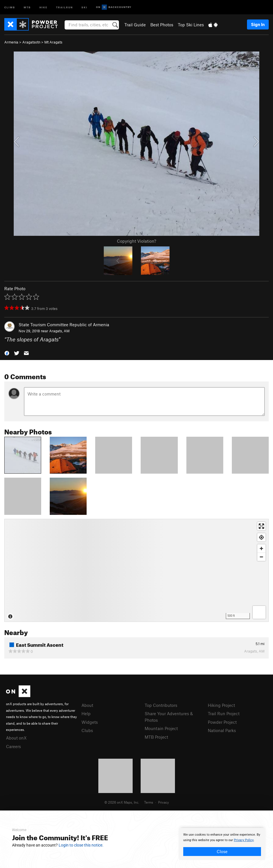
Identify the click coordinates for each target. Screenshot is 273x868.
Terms (149, 802)
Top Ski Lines (191, 25)
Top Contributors (161, 705)
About (87, 705)
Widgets (90, 722)
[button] (7, 353)
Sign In (258, 24)
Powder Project (222, 722)
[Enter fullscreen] (261, 526)
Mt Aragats (53, 42)
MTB (27, 7)
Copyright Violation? (136, 241)
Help (86, 713)
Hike (43, 7)
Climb (10, 7)
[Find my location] (261, 537)
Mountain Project (161, 728)
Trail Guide (135, 25)
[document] (222, 844)
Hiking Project (221, 705)
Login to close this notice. (81, 845)
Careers (13, 746)
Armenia (11, 42)
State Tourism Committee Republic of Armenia (64, 325)
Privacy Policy (244, 840)
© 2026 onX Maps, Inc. (122, 802)
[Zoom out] (261, 557)
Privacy (164, 802)
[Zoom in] (261, 548)
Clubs (87, 730)
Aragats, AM (59, 331)
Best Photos (162, 25)
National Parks (222, 730)
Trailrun (64, 7)
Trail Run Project (224, 713)
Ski (84, 7)
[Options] (259, 612)
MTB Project (156, 737)
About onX (16, 738)
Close (222, 851)
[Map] (136, 570)
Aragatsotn (31, 42)
